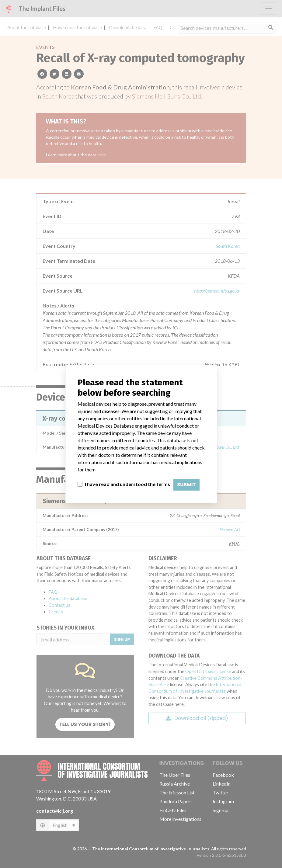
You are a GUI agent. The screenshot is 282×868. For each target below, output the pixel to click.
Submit (187, 485)
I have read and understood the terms (127, 484)
